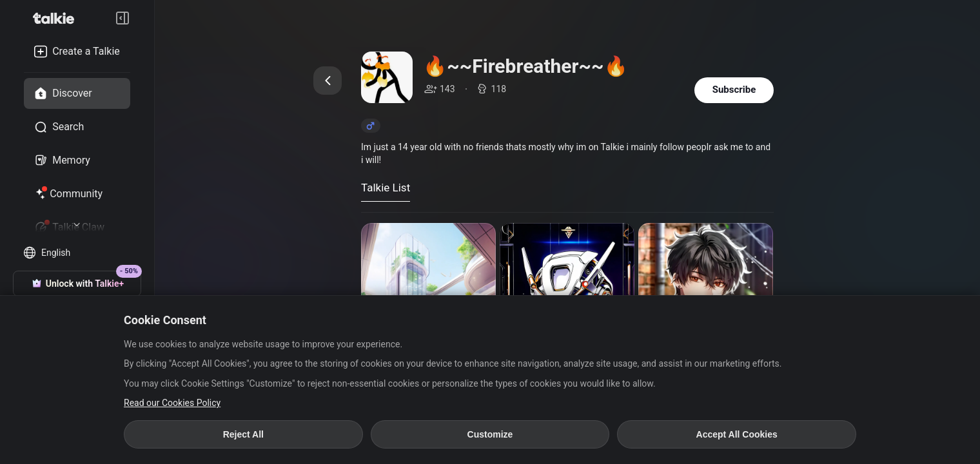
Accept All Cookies (737, 434)
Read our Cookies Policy (172, 403)
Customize (490, 434)
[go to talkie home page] (57, 18)
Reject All (243, 434)
